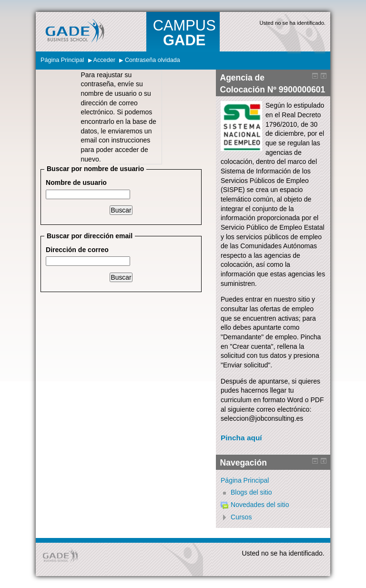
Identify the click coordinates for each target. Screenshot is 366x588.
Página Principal (62, 60)
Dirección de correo (77, 250)
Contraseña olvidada (152, 60)
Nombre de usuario (76, 182)
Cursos (241, 517)
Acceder (104, 60)
